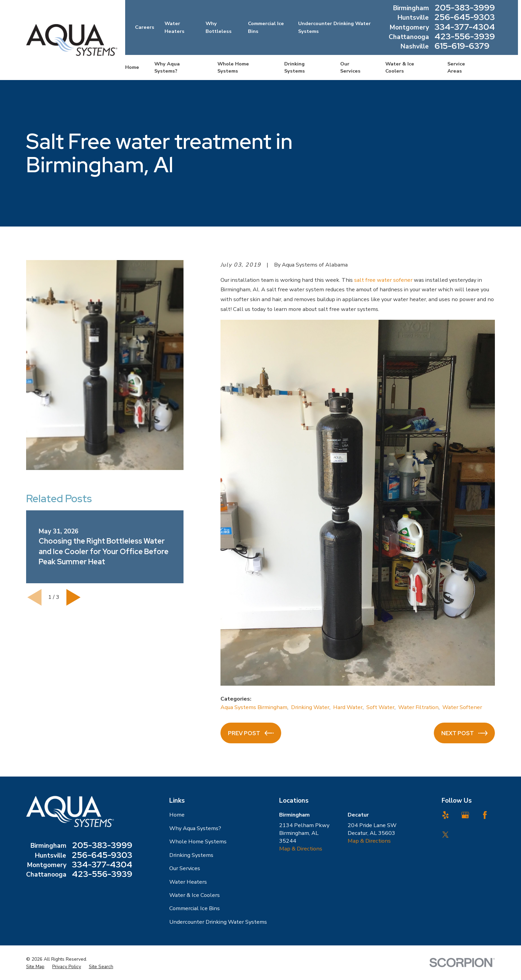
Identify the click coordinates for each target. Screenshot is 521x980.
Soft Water (380, 707)
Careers (145, 27)
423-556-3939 (465, 37)
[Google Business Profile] (465, 815)
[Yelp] (446, 815)
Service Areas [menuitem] (456, 67)
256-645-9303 (465, 18)
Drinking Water (310, 707)
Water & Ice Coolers (195, 895)
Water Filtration (418, 707)
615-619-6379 (462, 46)
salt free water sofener (383, 280)
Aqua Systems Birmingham (254, 707)
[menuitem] (35, 967)
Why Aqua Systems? (195, 828)
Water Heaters (188, 882)
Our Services (185, 868)
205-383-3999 (465, 8)
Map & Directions (301, 849)
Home (177, 815)
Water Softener (462, 707)
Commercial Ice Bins (195, 908)
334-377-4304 (465, 27)
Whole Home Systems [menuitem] (233, 67)
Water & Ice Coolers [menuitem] (400, 67)
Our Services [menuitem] (350, 67)
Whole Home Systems (198, 841)
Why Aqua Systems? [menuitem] (167, 67)
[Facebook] (485, 815)
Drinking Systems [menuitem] (295, 67)
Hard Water (348, 707)
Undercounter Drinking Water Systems (218, 922)
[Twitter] (446, 835)
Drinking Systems (191, 855)
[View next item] (73, 597)
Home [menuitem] (132, 67)
